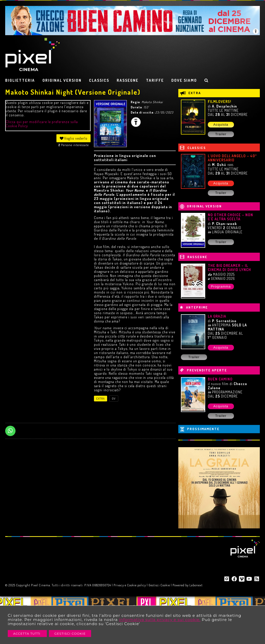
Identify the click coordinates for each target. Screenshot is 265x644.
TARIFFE (155, 80)
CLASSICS (99, 80)
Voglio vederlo (73, 138)
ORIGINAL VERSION (62, 80)
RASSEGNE (128, 80)
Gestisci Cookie (70, 634)
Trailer (221, 134)
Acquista (221, 125)
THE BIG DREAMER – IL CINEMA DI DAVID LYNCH (229, 268)
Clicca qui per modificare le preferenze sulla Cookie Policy (42, 124)
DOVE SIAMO (184, 80)
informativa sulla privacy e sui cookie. (160, 620)
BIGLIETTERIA (20, 80)
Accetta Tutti (27, 634)
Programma (221, 286)
